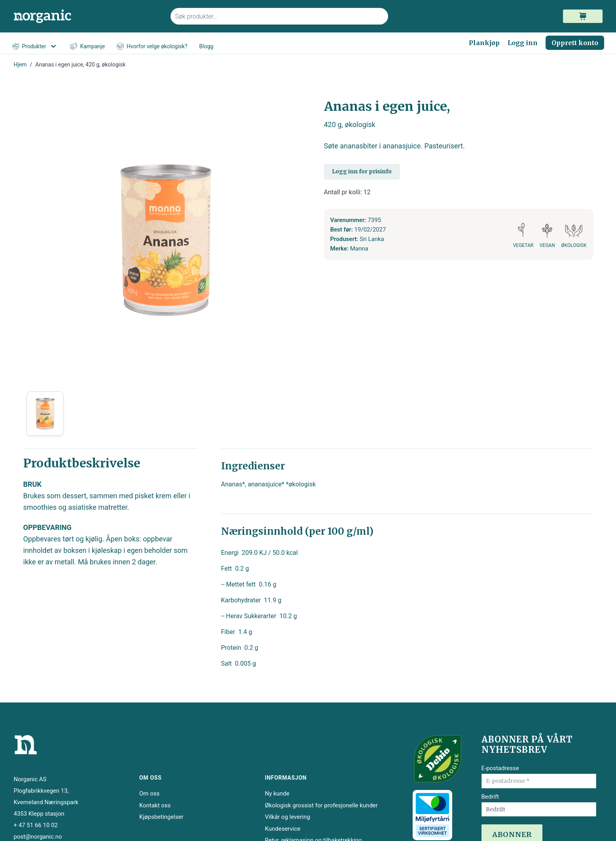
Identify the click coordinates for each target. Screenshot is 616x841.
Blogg (207, 46)
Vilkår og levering (287, 817)
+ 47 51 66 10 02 (36, 825)
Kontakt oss (155, 805)
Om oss (149, 794)
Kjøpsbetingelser (161, 817)
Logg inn (523, 43)
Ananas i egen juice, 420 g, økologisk (80, 65)
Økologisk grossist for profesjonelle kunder (321, 805)
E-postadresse (500, 768)
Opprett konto (575, 43)
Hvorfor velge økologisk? (152, 47)
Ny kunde (277, 794)
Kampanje (87, 47)
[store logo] (87, 16)
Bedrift (490, 797)
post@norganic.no (38, 837)
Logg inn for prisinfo (362, 171)
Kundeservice (282, 829)
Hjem (20, 65)
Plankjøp (484, 43)
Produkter (35, 46)
